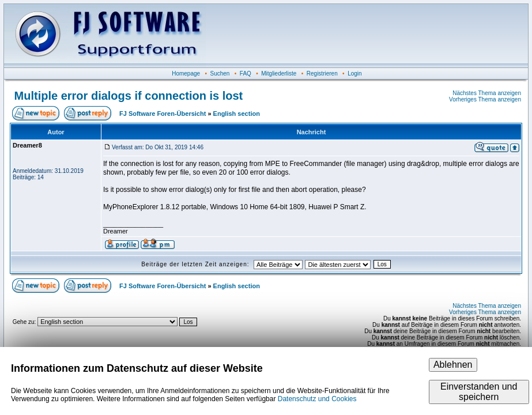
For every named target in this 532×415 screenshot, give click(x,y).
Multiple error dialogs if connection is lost (129, 96)
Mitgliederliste (279, 73)
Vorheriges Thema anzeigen (485, 99)
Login (354, 73)
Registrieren (322, 73)
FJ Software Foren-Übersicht (163, 114)
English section (237, 114)
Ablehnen (453, 365)
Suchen (220, 73)
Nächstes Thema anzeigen (487, 93)
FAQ (246, 73)
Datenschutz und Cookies (317, 399)
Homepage (186, 73)
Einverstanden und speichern (479, 392)
